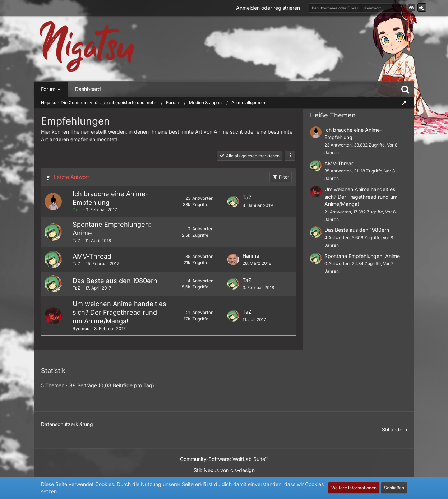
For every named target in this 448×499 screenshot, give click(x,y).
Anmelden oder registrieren (268, 8)
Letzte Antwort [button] (71, 177)
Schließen (394, 488)
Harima (251, 256)
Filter (281, 177)
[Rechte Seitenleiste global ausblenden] (404, 103)
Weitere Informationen (354, 488)
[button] (411, 8)
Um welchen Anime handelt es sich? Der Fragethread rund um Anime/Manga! (119, 312)
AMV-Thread (92, 256)
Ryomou (81, 329)
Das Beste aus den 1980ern (115, 281)
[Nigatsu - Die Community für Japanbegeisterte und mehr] (87, 47)
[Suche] (405, 89)
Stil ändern (394, 429)
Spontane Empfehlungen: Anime (362, 256)
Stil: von (224, 470)
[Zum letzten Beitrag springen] (233, 202)
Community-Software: (224, 459)
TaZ (247, 197)
